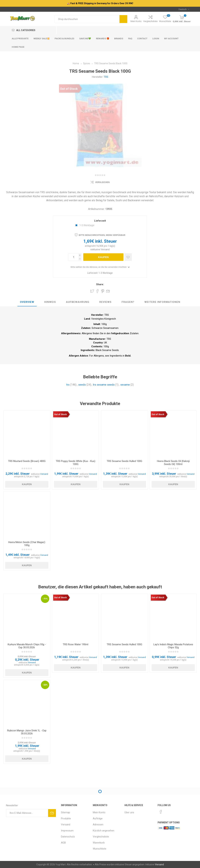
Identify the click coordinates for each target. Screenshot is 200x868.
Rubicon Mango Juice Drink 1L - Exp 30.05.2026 (27, 732)
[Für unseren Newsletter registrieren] (27, 813)
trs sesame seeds (104, 385)
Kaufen (103, 257)
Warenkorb (99, 843)
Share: (100, 284)
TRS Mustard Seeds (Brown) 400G (27, 461)
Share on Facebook (97, 291)
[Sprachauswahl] (184, 9)
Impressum (67, 831)
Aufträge (98, 818)
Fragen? (128, 302)
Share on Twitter (92, 291)
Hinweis (50, 302)
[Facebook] (161, 812)
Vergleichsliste (150, 21)
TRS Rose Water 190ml (76, 644)
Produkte (66, 818)
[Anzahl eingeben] (73, 257)
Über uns (129, 812)
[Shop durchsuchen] (87, 19)
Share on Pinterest (103, 291)
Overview (27, 302)
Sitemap (65, 812)
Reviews (105, 302)
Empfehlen (108, 291)
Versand (105, 249)
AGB (63, 843)
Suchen (123, 19)
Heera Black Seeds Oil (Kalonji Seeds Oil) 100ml (173, 463)
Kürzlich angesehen (104, 831)
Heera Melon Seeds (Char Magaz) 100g (27, 544)
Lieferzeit (100, 221)
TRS (106, 77)
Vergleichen (102, 182)
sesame (125, 385)
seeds (82, 385)
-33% (45, 685)
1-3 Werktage (87, 225)
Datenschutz (68, 837)
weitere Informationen (162, 302)
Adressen (98, 825)
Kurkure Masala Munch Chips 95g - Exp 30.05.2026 (27, 646)
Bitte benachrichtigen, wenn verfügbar (102, 235)
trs (68, 385)
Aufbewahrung (78, 302)
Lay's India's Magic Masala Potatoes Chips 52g (173, 646)
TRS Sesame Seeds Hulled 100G (124, 461)
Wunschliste (99, 849)
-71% (45, 599)
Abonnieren (52, 813)
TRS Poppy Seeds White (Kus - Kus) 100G (76, 463)
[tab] (27, 302)
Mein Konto (136, 21)
